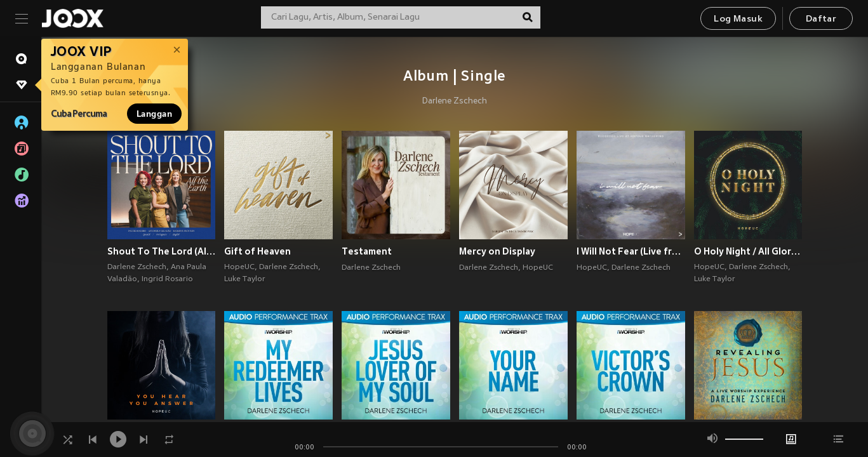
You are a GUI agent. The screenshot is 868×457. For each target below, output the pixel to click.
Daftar (821, 19)
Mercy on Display (497, 251)
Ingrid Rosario (167, 279)
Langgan (154, 114)
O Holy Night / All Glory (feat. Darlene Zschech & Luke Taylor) (748, 251)
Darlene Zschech (455, 102)
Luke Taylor (245, 279)
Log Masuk (738, 19)
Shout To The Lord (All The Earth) (162, 251)
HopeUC (239, 267)
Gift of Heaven (257, 251)
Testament (367, 251)
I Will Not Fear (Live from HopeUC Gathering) (631, 251)
